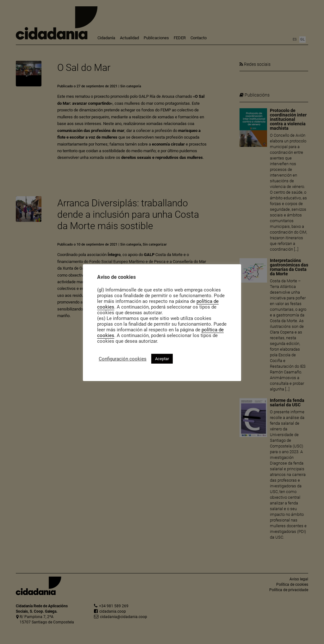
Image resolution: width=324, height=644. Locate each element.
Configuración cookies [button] (123, 359)
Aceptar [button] (162, 359)
